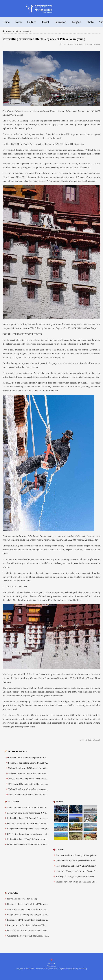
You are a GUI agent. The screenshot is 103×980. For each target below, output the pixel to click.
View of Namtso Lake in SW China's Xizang (76, 866)
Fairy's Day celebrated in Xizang (22, 899)
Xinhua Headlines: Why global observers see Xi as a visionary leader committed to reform (49, 839)
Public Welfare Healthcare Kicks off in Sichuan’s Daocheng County (39, 795)
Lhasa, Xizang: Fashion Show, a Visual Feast (27, 930)
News (18, 22)
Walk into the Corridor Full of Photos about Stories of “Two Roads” (38, 936)
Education (60, 22)
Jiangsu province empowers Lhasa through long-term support (37, 779)
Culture (32, 22)
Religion (76, 22)
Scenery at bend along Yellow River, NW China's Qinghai (35, 763)
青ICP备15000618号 (80, 969)
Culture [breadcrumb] (18, 31)
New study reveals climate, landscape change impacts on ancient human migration (46, 909)
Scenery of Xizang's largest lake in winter (75, 876)
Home (6, 22)
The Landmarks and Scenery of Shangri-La (76, 855)
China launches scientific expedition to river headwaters (35, 757)
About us (51, 963)
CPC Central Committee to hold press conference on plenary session (40, 784)
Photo (90, 22)
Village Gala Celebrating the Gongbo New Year (29, 915)
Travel (45, 22)
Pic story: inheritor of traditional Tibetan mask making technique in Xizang (42, 904)
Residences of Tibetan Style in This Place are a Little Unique (35, 920)
